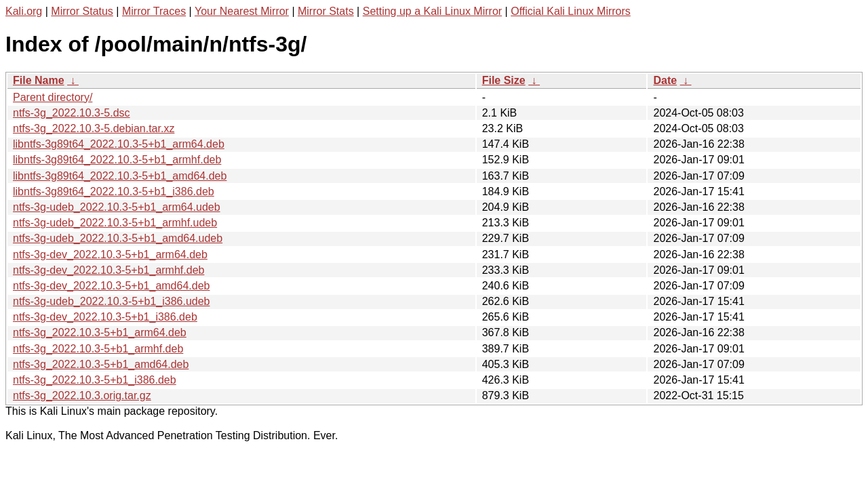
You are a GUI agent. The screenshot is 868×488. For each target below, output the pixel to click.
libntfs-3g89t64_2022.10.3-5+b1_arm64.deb (119, 144)
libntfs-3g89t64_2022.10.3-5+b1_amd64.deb (120, 176)
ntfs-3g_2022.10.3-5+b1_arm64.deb (100, 332)
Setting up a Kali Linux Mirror (432, 11)
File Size (504, 80)
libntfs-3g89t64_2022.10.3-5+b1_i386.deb (114, 191)
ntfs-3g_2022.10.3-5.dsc (72, 113)
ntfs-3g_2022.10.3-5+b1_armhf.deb (98, 349)
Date (665, 80)
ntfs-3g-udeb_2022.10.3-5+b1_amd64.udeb (118, 238)
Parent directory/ (53, 97)
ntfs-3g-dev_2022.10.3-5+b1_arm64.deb (110, 255)
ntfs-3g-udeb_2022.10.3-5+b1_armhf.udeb (115, 223)
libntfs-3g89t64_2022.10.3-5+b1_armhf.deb (117, 160)
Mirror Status (82, 11)
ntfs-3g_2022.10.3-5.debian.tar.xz (94, 128)
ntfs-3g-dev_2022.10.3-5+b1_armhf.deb (108, 270)
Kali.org (24, 11)
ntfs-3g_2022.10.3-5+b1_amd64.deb (101, 364)
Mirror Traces (154, 11)
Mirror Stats (326, 11)
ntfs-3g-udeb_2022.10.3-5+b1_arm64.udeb (117, 207)
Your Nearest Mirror (242, 11)
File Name (39, 80)
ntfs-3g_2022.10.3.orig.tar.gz (82, 395)
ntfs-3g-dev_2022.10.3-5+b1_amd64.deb (111, 286)
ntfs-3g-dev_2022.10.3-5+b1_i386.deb (105, 317)
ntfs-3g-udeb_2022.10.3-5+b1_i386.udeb (111, 301)
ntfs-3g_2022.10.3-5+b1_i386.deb (95, 380)
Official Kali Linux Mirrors (571, 11)
